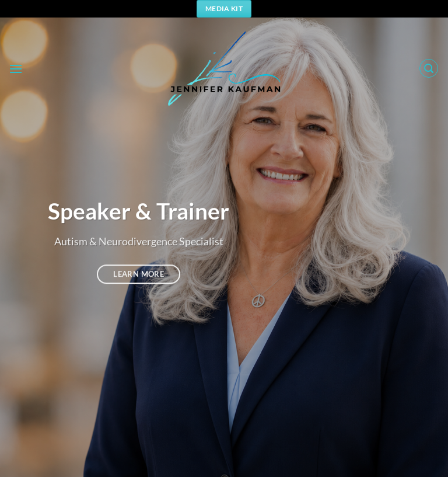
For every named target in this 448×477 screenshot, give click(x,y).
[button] (16, 69)
